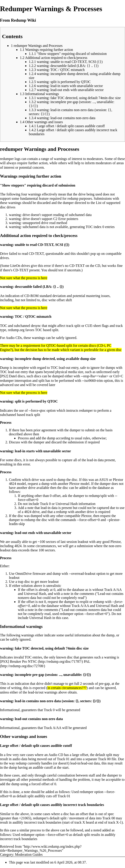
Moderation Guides (29, 855)
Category (7, 855)
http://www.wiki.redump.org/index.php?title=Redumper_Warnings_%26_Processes (41, 848)
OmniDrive (24, 574)
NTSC (32, 661)
